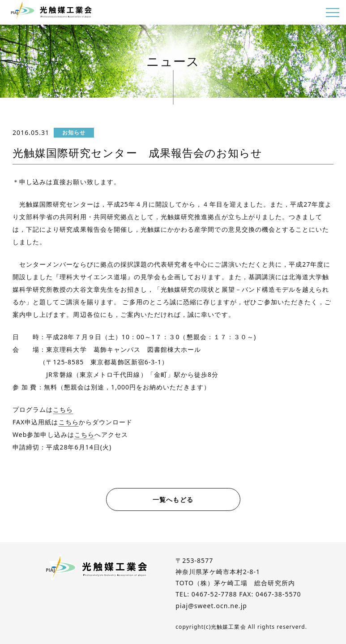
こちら (63, 409)
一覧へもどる (173, 499)
